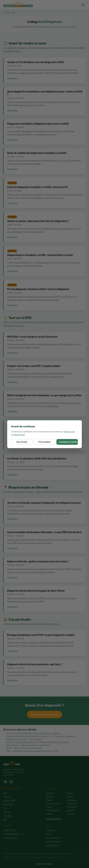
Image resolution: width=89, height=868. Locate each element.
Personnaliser (44, 442)
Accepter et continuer (69, 442)
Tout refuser (22, 442)
